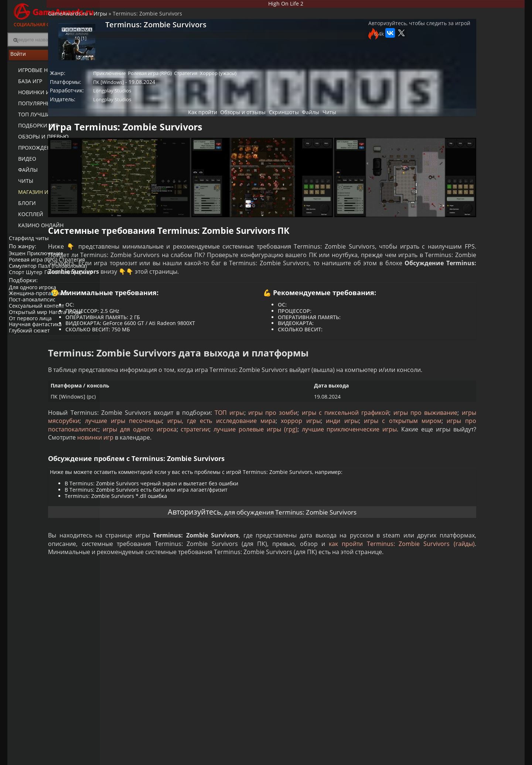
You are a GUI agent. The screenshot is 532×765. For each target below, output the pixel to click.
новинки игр (224, 473)
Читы (21, 185)
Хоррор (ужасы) (287, 80)
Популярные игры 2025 (45, 107)
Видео (22, 163)
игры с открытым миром (285, 456)
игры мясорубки (242, 448)
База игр (25, 85)
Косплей (25, 218)
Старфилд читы (31, 241)
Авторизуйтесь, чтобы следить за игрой (360, 38)
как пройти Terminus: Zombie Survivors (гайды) (232, 601)
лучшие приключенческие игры (359, 465)
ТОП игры (281, 440)
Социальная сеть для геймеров (54, 14)
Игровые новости (39, 74)
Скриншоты (279, 125)
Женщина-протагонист (41, 310)
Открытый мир (30, 329)
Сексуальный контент (39, 323)
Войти (54, 59)
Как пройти (187, 125)
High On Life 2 (312, 5)
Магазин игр (32, 196)
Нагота (62, 329)
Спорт (19, 279)
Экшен (19, 260)
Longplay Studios (171, 100)
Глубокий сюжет (32, 347)
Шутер (39, 279)
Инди (81, 329)
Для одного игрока (35, 304)
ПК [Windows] (167, 90)
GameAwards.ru (123, 21)
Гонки (58, 279)
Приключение (50, 260)
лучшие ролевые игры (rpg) (261, 465)
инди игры (226, 456)
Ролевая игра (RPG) (35, 267)
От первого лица (33, 335)
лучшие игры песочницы (315, 448)
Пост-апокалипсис (34, 316)
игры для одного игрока (141, 465)
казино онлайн (36, 229)
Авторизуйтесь (178, 556)
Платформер (27, 285)
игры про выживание (174, 448)
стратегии (199, 465)
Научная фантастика (37, 341)
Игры (156, 21)
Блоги (22, 207)
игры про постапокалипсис (367, 456)
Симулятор (25, 273)
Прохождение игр (38, 152)
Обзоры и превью (38, 141)
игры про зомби (324, 440)
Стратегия (76, 267)
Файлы (23, 174)
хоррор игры (187, 456)
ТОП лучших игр (36, 118)
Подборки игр (33, 129)
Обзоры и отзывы (233, 125)
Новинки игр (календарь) (49, 96)
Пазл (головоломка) (67, 273)
